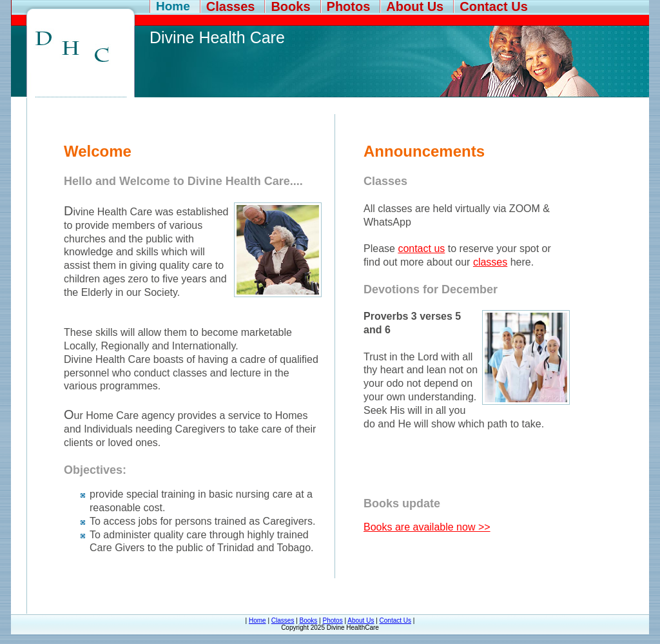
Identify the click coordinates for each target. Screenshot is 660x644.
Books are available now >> (427, 527)
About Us (415, 6)
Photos (349, 6)
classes (490, 262)
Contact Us (494, 6)
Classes (231, 6)
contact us (421, 249)
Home (173, 6)
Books (290, 6)
